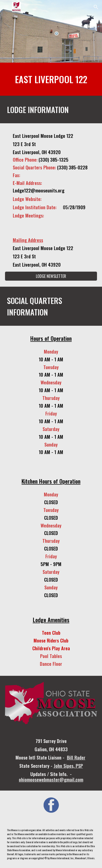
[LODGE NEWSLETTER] (51, 276)
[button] (6, 7)
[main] (51, 79)
